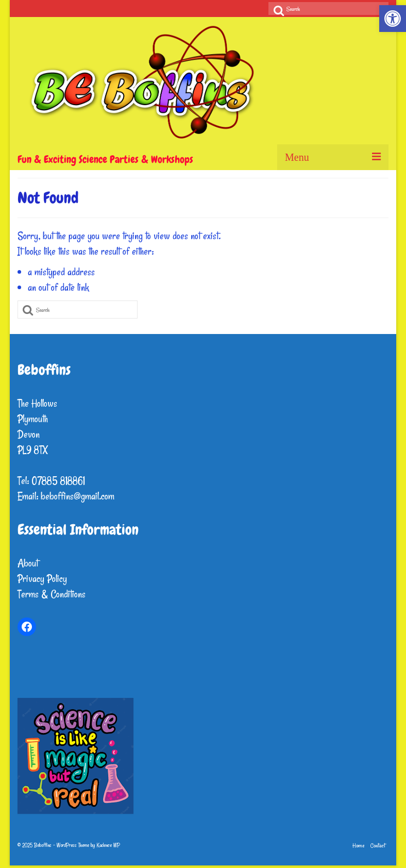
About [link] (28, 563)
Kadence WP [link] (108, 845)
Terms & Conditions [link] (52, 594)
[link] (393, 19)
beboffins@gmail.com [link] (78, 496)
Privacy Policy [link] (42, 579)
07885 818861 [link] (58, 481)
